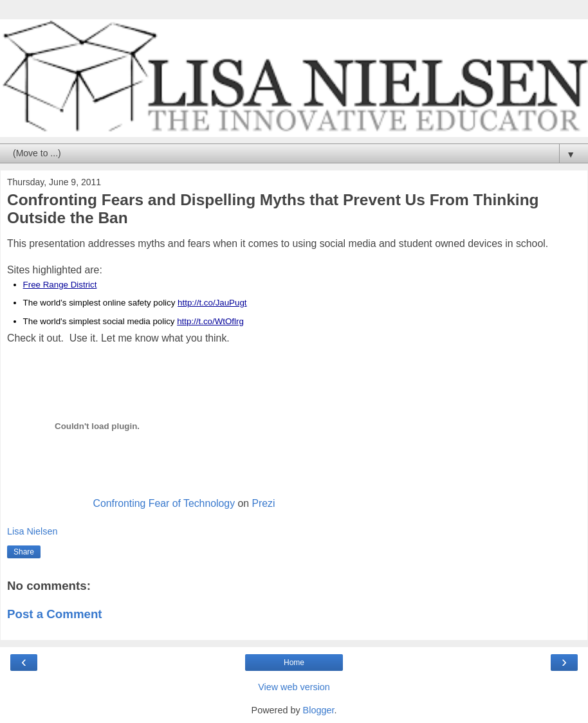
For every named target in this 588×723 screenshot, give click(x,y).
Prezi (263, 503)
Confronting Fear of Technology (164, 503)
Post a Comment (55, 614)
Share (24, 552)
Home (294, 663)
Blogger (319, 710)
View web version (294, 687)
